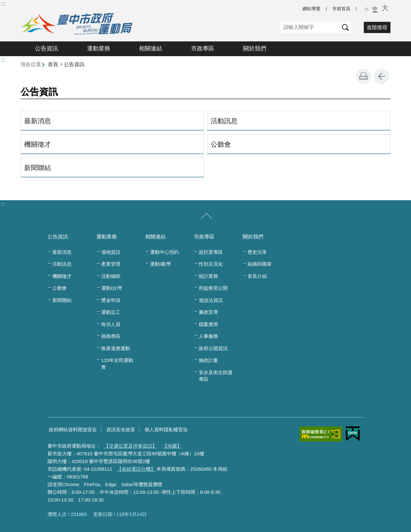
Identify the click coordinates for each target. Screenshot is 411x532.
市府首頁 (341, 9)
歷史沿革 (257, 252)
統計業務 (208, 276)
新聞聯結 (38, 168)
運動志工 (111, 312)
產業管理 (111, 264)
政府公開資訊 (213, 348)
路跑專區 (111, 336)
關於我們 (255, 48)
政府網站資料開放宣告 (73, 429)
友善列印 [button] (363, 76)
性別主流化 (211, 264)
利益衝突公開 (213, 288)
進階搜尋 (377, 27)
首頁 (53, 64)
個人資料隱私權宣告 (166, 429)
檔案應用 (208, 324)
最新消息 (38, 121)
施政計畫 (208, 360)
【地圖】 (172, 446)
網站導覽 (311, 9)
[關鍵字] (310, 27)
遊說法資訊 (211, 300)
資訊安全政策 (121, 429)
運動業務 (99, 48)
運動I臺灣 (160, 264)
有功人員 (111, 324)
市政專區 (203, 48)
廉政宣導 (208, 312)
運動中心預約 (164, 252)
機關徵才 (38, 144)
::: (3, 4)
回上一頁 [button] (381, 76)
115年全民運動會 (117, 364)
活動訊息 (224, 121)
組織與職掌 (260, 264)
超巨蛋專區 (211, 252)
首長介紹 (257, 276)
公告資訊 (47, 48)
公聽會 (221, 144)
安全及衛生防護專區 (216, 376)
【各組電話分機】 (136, 469)
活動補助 (111, 276)
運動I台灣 (111, 288)
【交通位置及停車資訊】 (131, 446)
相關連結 (151, 48)
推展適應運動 (116, 348)
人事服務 (208, 336)
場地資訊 (111, 252)
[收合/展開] (206, 216)
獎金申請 (111, 300)
